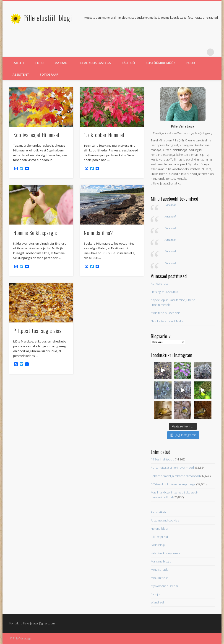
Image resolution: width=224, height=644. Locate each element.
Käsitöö (128, 63)
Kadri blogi (158, 545)
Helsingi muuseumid (164, 292)
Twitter (192, 52)
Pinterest (201, 52)
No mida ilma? (98, 233)
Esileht (18, 63)
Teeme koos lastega (95, 63)
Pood (191, 63)
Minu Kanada (160, 570)
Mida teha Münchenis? (166, 313)
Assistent (21, 74)
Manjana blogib (161, 561)
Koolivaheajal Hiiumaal (36, 135)
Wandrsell (158, 602)
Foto (39, 63)
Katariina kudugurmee (166, 553)
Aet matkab (158, 512)
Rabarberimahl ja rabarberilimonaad (175, 476)
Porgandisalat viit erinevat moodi (173, 468)
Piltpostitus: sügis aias (37, 330)
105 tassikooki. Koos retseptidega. (173, 484)
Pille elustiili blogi (48, 18)
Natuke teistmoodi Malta (167, 321)
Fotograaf (49, 74)
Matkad (61, 63)
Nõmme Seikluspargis (35, 233)
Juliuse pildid (159, 537)
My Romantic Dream (164, 586)
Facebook (170, 205)
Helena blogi (159, 529)
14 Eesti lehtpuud (163, 459)
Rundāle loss (159, 284)
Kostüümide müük (161, 63)
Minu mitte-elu (161, 578)
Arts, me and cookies (165, 520)
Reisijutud (158, 594)
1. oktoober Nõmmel (104, 135)
